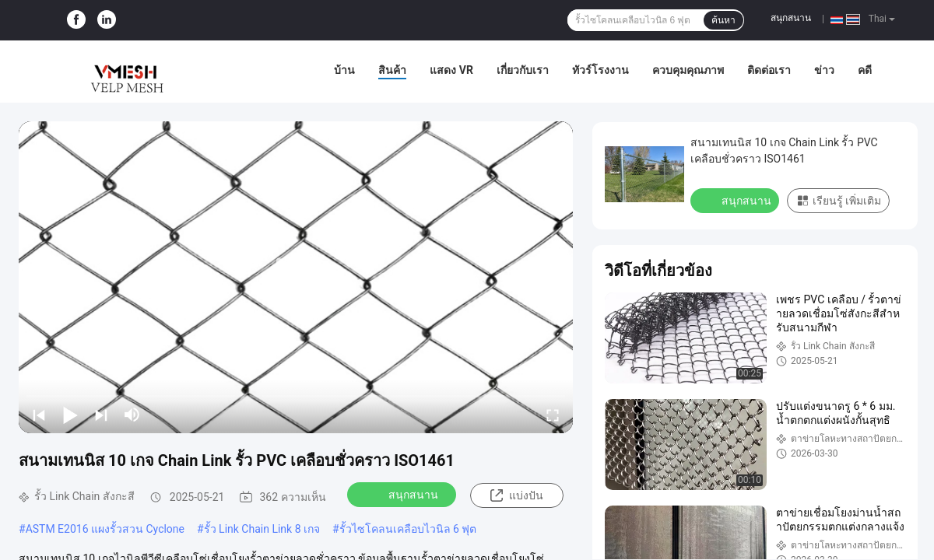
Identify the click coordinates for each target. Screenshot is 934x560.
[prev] (39, 415)
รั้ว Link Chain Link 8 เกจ (262, 529)
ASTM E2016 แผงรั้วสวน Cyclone (105, 529)
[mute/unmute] (132, 415)
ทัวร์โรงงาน (600, 70)
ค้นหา (723, 20)
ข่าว (824, 70)
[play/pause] (70, 415)
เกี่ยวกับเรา (523, 70)
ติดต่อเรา (769, 70)
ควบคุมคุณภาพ (688, 70)
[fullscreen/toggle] (553, 415)
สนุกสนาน (791, 18)
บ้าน (344, 70)
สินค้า (392, 70)
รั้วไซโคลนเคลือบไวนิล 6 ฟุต (408, 529)
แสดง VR (451, 70)
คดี (865, 70)
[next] (101, 415)
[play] (296, 277)
